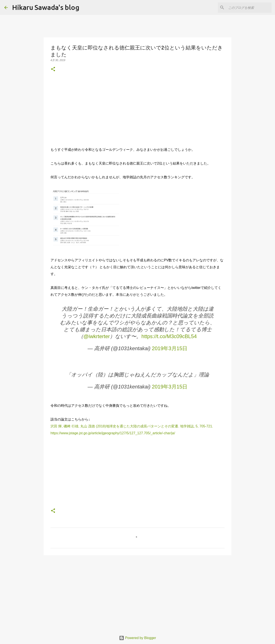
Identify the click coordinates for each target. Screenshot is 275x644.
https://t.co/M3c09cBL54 (169, 336)
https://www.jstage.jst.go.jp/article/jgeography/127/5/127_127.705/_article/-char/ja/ (113, 433)
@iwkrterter (97, 336)
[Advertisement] (137, 109)
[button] (53, 69)
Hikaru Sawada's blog (46, 7)
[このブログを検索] (249, 8)
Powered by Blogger (138, 638)
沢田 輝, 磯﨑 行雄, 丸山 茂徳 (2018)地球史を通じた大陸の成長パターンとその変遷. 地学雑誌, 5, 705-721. (132, 426)
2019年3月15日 (170, 348)
